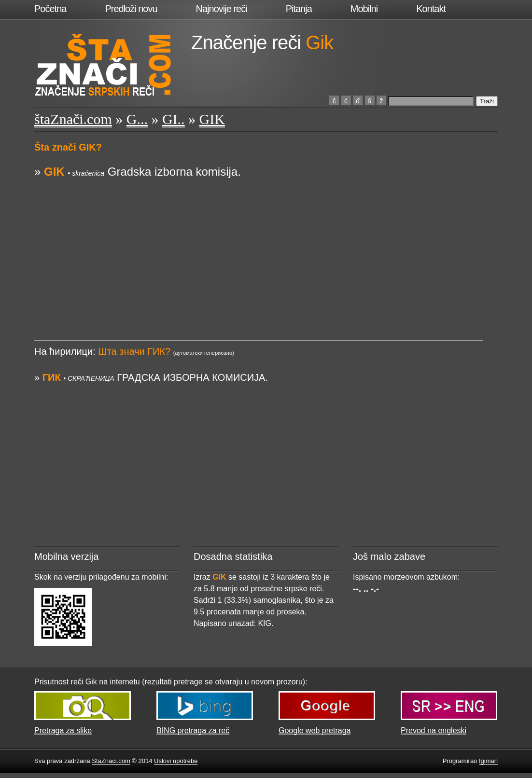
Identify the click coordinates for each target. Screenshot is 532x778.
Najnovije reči (222, 9)
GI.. (174, 119)
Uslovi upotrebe (176, 761)
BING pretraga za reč (193, 730)
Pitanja (299, 9)
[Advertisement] (259, 248)
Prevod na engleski (434, 730)
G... (137, 119)
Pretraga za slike (63, 730)
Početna (50, 9)
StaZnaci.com (111, 761)
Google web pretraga (315, 730)
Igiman (488, 761)
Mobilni (364, 9)
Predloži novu (131, 9)
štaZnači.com (73, 119)
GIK (212, 119)
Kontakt (431, 9)
